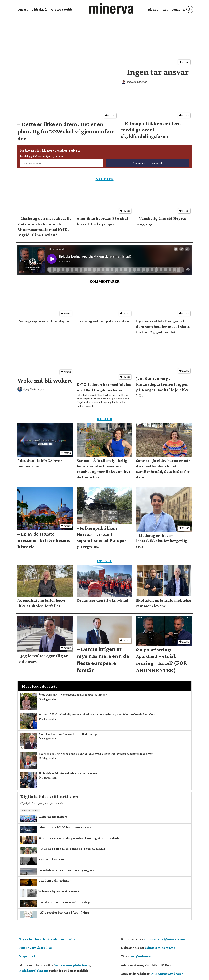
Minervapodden (63, 9)
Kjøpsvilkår (28, 956)
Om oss (23, 9)
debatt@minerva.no (160, 948)
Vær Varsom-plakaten (71, 965)
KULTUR (105, 419)
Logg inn (178, 9)
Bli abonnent (158, 9)
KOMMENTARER (104, 281)
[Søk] (190, 9)
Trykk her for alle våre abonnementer (47, 939)
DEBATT (105, 561)
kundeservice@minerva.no (164, 939)
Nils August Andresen (167, 974)
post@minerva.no (143, 956)
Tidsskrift (39, 9)
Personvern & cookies (36, 948)
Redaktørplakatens (34, 971)
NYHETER (105, 179)
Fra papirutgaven (30, 810)
